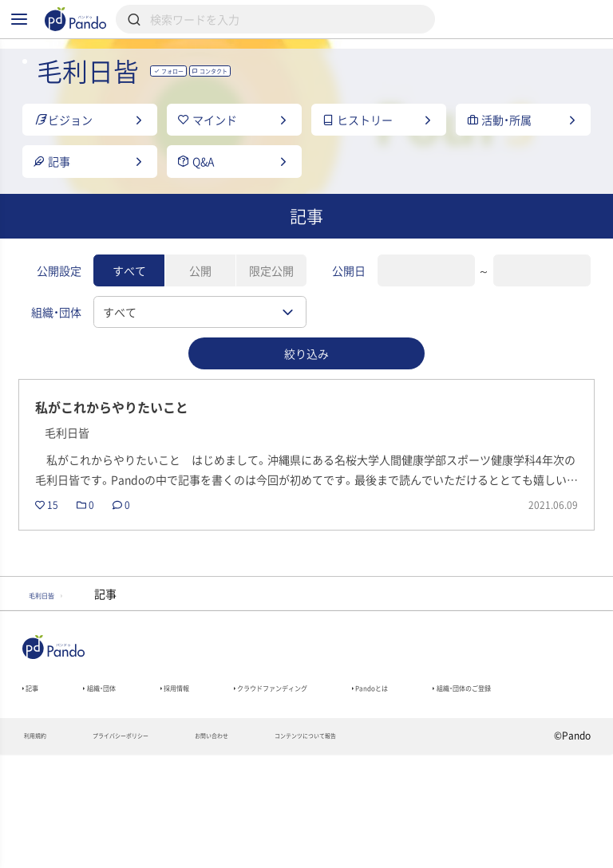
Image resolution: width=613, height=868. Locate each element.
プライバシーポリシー (157, 849)
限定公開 (271, 315)
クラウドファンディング (355, 770)
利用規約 (43, 849)
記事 (36, 770)
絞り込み (306, 397)
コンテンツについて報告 (409, 849)
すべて (129, 315)
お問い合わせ (281, 849)
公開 (200, 315)
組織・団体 (123, 770)
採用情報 (221, 770)
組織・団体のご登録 (73, 792)
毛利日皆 (56, 669)
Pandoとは (494, 770)
